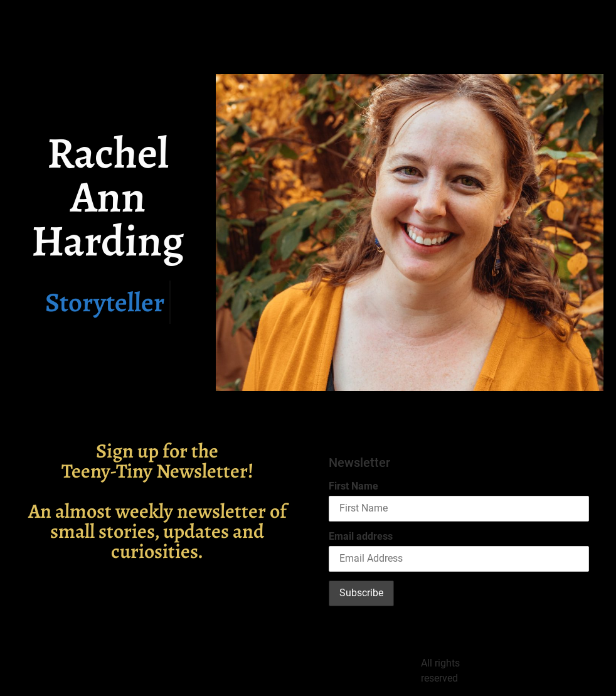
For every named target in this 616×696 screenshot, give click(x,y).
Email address (361, 536)
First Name (353, 486)
